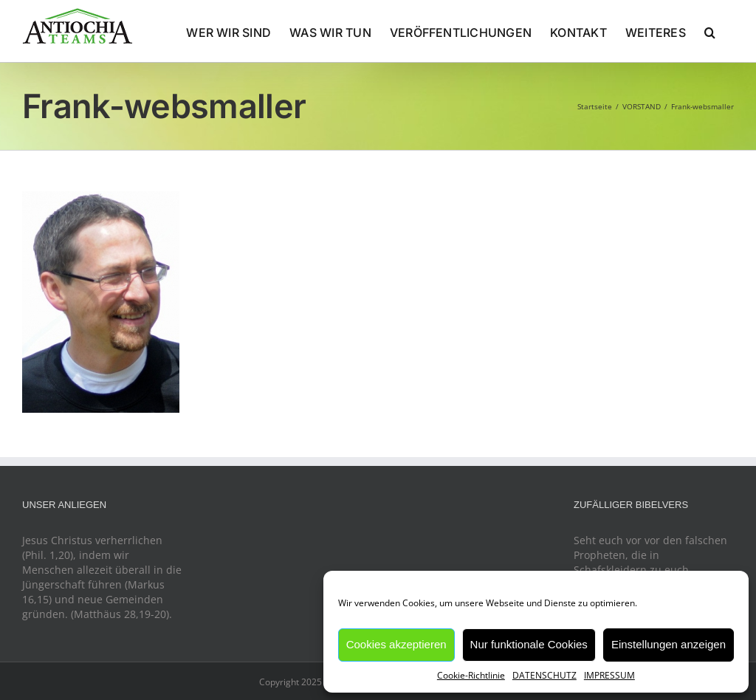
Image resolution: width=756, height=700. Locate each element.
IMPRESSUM (609, 675)
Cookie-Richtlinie (471, 675)
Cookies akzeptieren (396, 644)
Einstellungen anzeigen (669, 644)
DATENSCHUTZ (544, 675)
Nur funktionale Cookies (529, 644)
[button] (710, 31)
